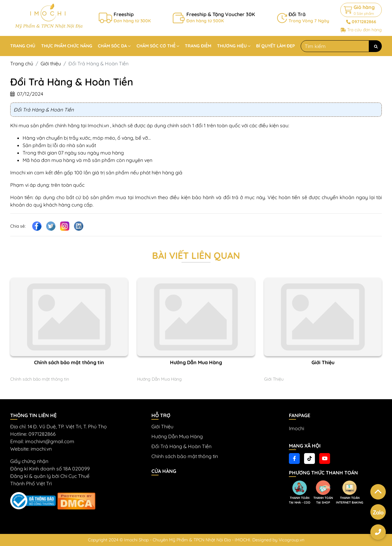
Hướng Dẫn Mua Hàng (196, 362)
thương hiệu (232, 46)
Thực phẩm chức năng (67, 46)
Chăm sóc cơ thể (156, 46)
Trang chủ (23, 46)
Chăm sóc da (112, 46)
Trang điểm (198, 46)
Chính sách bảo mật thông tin (69, 362)
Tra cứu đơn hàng (364, 30)
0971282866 (364, 22)
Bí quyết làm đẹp (275, 46)
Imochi (296, 428)
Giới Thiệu (323, 362)
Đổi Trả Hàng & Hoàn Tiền (181, 446)
